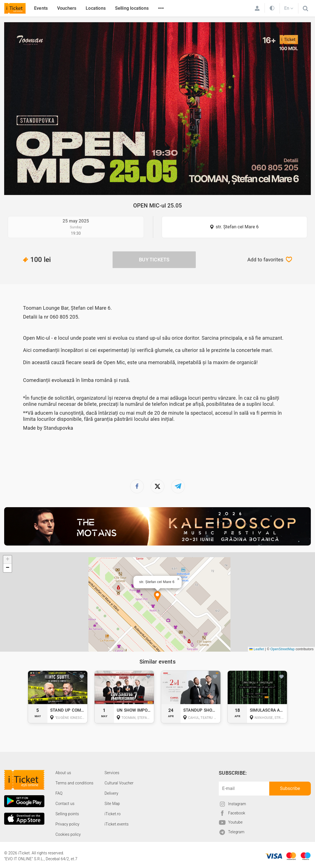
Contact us (65, 804)
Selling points (67, 814)
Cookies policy (68, 834)
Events (41, 8)
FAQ (59, 793)
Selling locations (132, 8)
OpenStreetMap (282, 649)
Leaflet (257, 649)
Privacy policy (67, 824)
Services (112, 773)
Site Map (112, 804)
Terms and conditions (74, 783)
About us (63, 773)
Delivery (111, 793)
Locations (96, 8)
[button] (157, 597)
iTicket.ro (113, 814)
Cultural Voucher (119, 783)
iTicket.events (117, 824)
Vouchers (67, 8)
